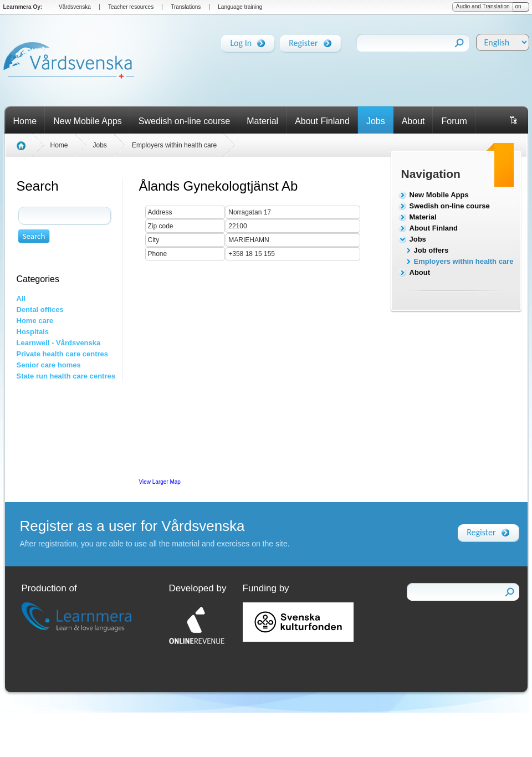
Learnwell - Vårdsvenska (59, 343)
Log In (241, 41)
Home (25, 121)
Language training (240, 7)
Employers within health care (464, 261)
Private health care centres (62, 354)
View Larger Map (160, 482)
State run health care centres (66, 376)
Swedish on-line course (184, 121)
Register (303, 41)
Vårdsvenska (75, 7)
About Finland (322, 121)
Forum (454, 121)
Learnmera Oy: (23, 7)
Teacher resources (131, 7)
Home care (35, 321)
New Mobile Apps (88, 121)
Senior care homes (49, 365)
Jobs (376, 121)
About (413, 121)
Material (262, 121)
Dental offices (40, 310)
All (21, 298)
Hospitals (33, 332)
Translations (186, 7)
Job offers (431, 250)
